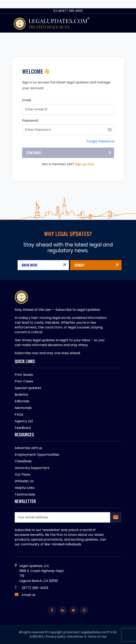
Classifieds (23, 461)
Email (26, 100)
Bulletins (21, 395)
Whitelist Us (24, 481)
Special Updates (28, 388)
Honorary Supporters (32, 468)
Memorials (23, 408)
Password (30, 121)
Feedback (23, 428)
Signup (79, 265)
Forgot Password (100, 141)
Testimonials (25, 494)
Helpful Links (25, 488)
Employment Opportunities (37, 455)
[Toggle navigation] (117, 23)
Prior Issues (24, 375)
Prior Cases (24, 381)
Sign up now (85, 164)
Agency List (24, 421)
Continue (34, 153)
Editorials (22, 401)
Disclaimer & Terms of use (87, 637)
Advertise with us (28, 448)
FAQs (19, 414)
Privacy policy (56, 637)
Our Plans (22, 474)
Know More (30, 265)
